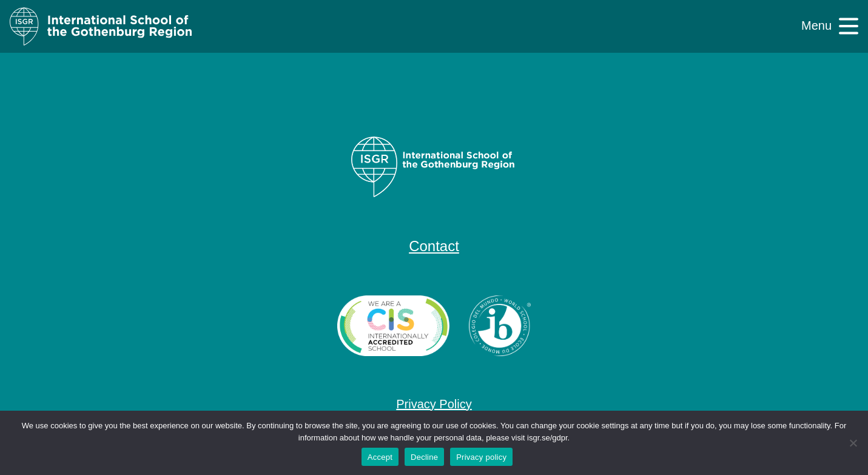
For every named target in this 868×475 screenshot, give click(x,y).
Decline (424, 457)
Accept (380, 457)
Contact (434, 246)
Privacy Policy (434, 404)
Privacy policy (481, 457)
